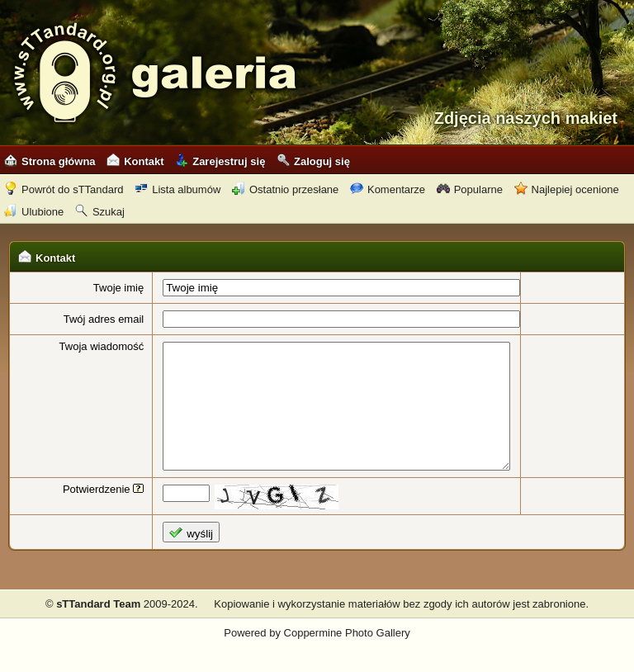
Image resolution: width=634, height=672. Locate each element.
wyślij (177, 558)
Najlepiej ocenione (567, 189)
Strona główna (50, 161)
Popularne (470, 189)
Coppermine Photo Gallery (347, 658)
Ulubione (34, 212)
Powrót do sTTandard (64, 189)
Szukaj (100, 212)
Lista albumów (177, 189)
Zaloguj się (313, 161)
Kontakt (135, 161)
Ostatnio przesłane (285, 189)
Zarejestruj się (220, 161)
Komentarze (388, 189)
